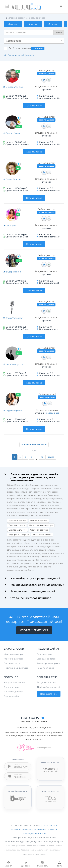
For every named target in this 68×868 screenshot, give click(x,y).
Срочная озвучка (39, 530)
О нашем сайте (12, 696)
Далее (51, 457)
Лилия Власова (12, 179)
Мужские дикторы (13, 654)
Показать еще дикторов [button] (34, 445)
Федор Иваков (12, 272)
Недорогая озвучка (19, 534)
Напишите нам (49, 694)
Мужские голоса (17, 521)
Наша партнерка (45, 668)
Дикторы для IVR (18, 530)
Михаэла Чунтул (13, 87)
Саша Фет (9, 226)
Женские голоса (39, 521)
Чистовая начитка (42, 534)
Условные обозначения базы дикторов (25, 18)
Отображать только (27, 48)
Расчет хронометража (48, 663)
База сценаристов (46, 659)
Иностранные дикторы (41, 525)
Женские (33, 24)
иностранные (52, 413)
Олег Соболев (12, 133)
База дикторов (44, 654)
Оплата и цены (12, 687)
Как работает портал (15, 682)
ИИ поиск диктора (14, 692)
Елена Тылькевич (13, 318)
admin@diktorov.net (48, 687)
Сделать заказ (34, 106)
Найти (59, 33)
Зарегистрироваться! (34, 630)
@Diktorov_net (46, 682)
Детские (53, 24)
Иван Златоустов (13, 364)
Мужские (13, 24)
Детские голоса (17, 525)
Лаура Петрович (13, 410)
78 (42, 457)
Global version (50, 825)
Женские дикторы (13, 659)
